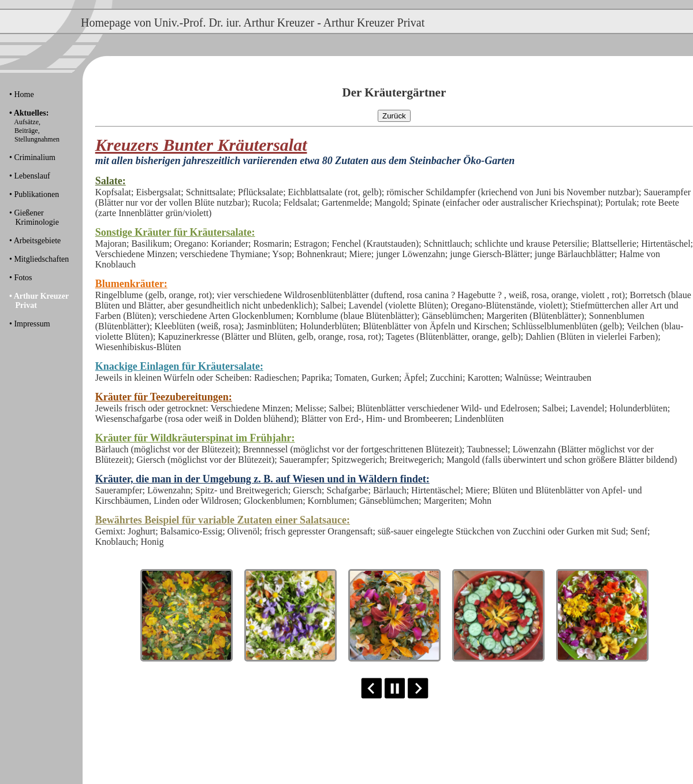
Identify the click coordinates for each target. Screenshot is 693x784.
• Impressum (30, 324)
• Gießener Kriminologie (34, 218)
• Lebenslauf (30, 176)
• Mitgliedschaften (39, 259)
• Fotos (21, 278)
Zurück (394, 116)
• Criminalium (32, 157)
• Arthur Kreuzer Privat (39, 301)
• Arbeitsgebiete (35, 241)
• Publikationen (34, 194)
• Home (22, 94)
